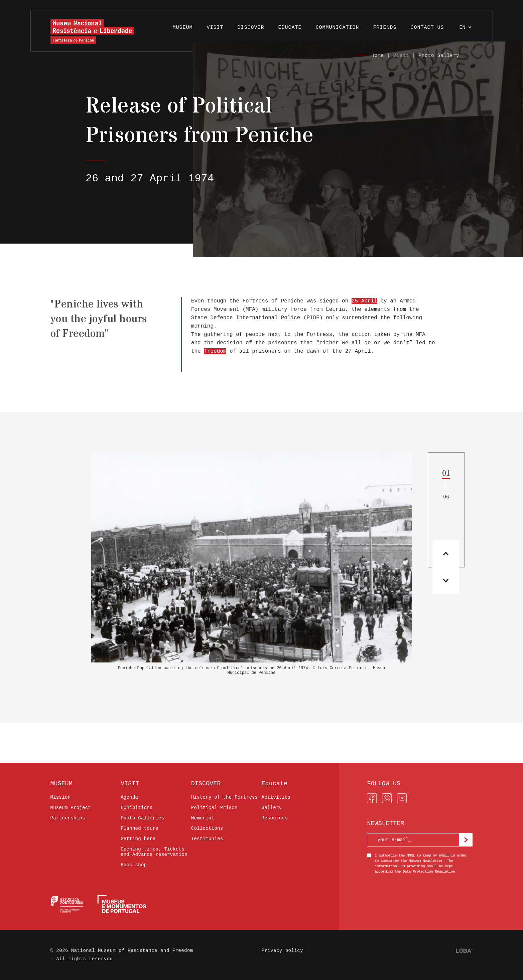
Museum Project (71, 808)
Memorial (203, 818)
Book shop (134, 865)
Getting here (138, 839)
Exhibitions (137, 808)
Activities (276, 797)
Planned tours (140, 828)
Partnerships (68, 818)
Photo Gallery (439, 56)
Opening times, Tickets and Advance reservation (154, 852)
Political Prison (214, 808)
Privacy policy (283, 951)
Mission (61, 797)
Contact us (427, 28)
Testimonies (207, 839)
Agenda (129, 797)
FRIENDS (385, 28)
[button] (446, 581)
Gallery (272, 808)
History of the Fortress (225, 797)
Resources (274, 818)
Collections (207, 828)
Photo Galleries (142, 818)
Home (378, 56)
